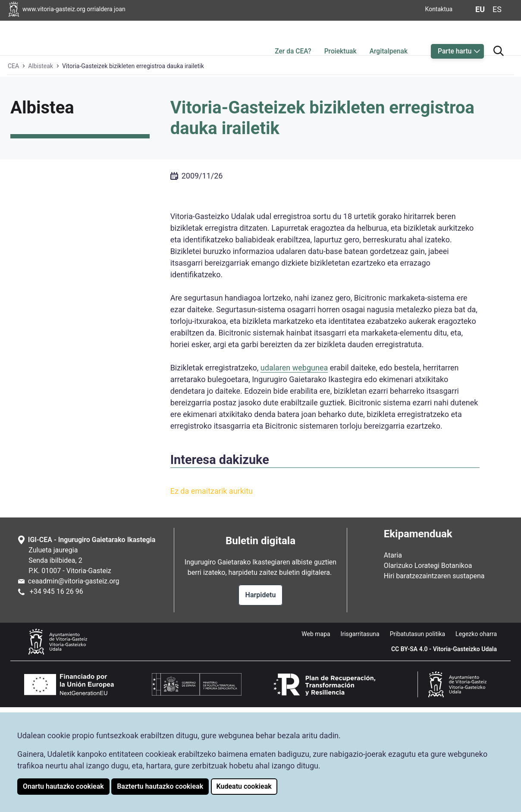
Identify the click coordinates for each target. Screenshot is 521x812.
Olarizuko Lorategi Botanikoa (428, 670)
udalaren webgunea (294, 472)
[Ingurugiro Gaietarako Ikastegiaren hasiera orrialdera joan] (41, 37)
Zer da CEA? (293, 38)
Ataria (393, 660)
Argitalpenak (389, 38)
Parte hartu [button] (455, 38)
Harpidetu (261, 700)
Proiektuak (341, 38)
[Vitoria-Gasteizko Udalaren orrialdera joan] (71, 9)
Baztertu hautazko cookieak (160, 786)
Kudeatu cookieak (244, 786)
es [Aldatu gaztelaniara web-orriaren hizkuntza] (497, 9)
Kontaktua (439, 9)
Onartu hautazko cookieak (63, 786)
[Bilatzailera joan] (499, 36)
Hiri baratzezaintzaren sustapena (434, 681)
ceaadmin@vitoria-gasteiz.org (74, 686)
